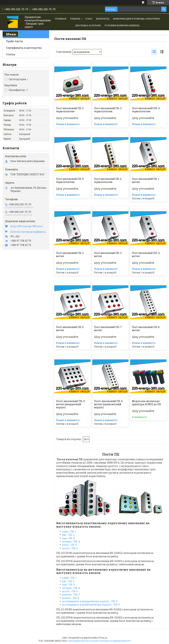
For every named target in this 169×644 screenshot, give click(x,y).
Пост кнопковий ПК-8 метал (146, 329)
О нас (89, 19)
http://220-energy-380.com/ (27, 226)
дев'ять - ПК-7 (71, 595)
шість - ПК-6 (70, 548)
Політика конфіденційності (115, 641)
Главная (61, 19)
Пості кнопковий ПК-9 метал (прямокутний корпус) (108, 404)
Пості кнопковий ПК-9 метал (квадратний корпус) (70, 404)
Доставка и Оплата (88, 25)
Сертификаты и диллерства (24, 48)
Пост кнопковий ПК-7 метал (108, 329)
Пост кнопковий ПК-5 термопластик (70, 180)
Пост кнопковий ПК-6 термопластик (108, 180)
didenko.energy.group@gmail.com (29, 232)
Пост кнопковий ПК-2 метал (70, 255)
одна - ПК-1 (69, 531)
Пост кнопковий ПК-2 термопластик (70, 110)
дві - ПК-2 (68, 535)
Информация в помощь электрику (137, 19)
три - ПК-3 (68, 538)
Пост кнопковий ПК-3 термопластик (108, 110)
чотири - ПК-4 (71, 542)
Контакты (103, 19)
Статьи (11, 54)
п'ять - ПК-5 (69, 545)
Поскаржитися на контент (84, 641)
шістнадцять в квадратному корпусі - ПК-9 (90, 601)
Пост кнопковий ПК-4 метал (146, 255)
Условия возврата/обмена (122, 25)
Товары (75, 19)
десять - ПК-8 (71, 598)
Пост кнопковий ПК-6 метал (70, 329)
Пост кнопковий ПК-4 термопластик (146, 110)
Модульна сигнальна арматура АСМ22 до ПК (147, 403)
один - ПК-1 (69, 578)
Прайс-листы (15, 41)
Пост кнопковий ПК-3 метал (108, 255)
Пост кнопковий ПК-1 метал (146, 180)
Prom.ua (103, 638)
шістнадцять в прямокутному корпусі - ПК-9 (91, 605)
